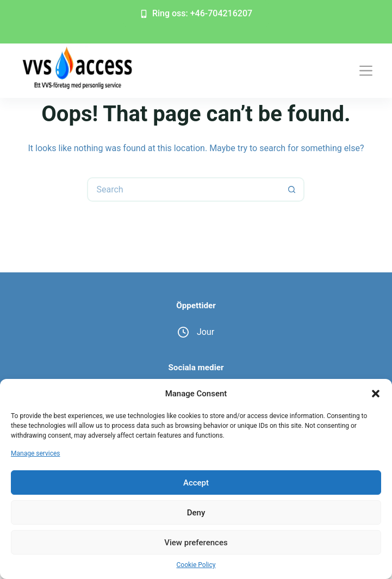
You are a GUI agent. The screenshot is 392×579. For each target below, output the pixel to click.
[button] (376, 394)
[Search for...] (183, 189)
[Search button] (292, 189)
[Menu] (366, 71)
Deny (196, 513)
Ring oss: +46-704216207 (196, 13)
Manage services (36, 453)
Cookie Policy (196, 565)
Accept (196, 483)
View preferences (196, 543)
